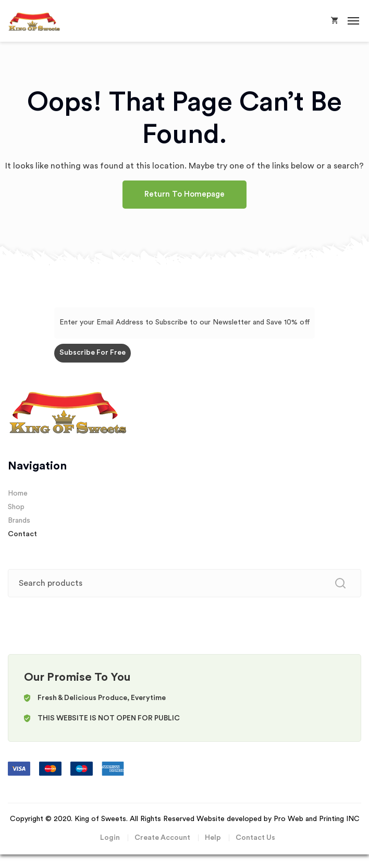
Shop (16, 507)
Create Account (162, 838)
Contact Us (255, 838)
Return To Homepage (185, 194)
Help (213, 838)
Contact (22, 534)
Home (18, 493)
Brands (19, 521)
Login (110, 838)
